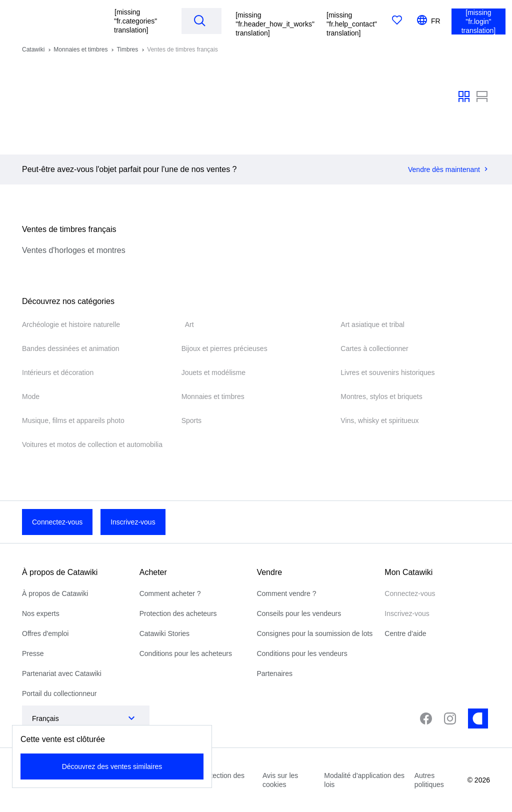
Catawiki (33, 49)
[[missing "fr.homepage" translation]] (60, 21)
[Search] (199, 20)
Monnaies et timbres (80, 49)
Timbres (127, 49)
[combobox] (76, 718)
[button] (138, 21)
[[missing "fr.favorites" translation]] (397, 21)
